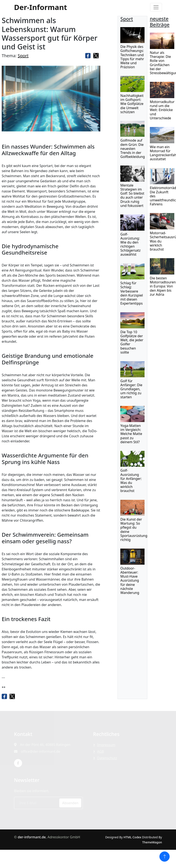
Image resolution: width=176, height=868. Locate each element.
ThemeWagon (152, 842)
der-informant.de (32, 837)
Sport (23, 56)
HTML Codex (132, 837)
